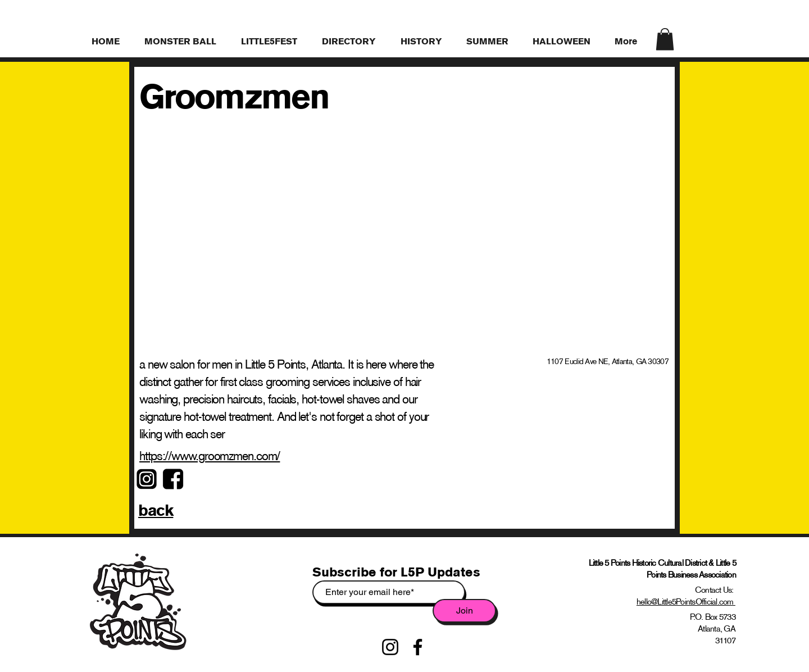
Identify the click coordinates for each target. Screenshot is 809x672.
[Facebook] (418, 647)
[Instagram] (390, 647)
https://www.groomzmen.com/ (210, 456)
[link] (665, 39)
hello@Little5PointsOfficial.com (686, 601)
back (156, 510)
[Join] (464, 611)
